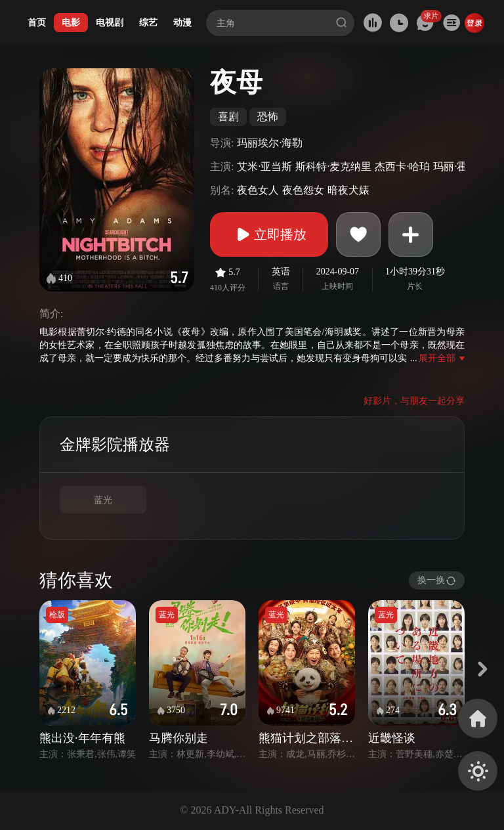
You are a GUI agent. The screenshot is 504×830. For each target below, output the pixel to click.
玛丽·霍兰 (455, 166)
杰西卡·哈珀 (402, 166)
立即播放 (269, 234)
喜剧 (228, 117)
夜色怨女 (303, 190)
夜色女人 (258, 190)
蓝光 (103, 500)
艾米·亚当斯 (264, 166)
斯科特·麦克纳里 (333, 166)
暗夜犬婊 (348, 190)
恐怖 (268, 117)
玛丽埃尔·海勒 (270, 143)
